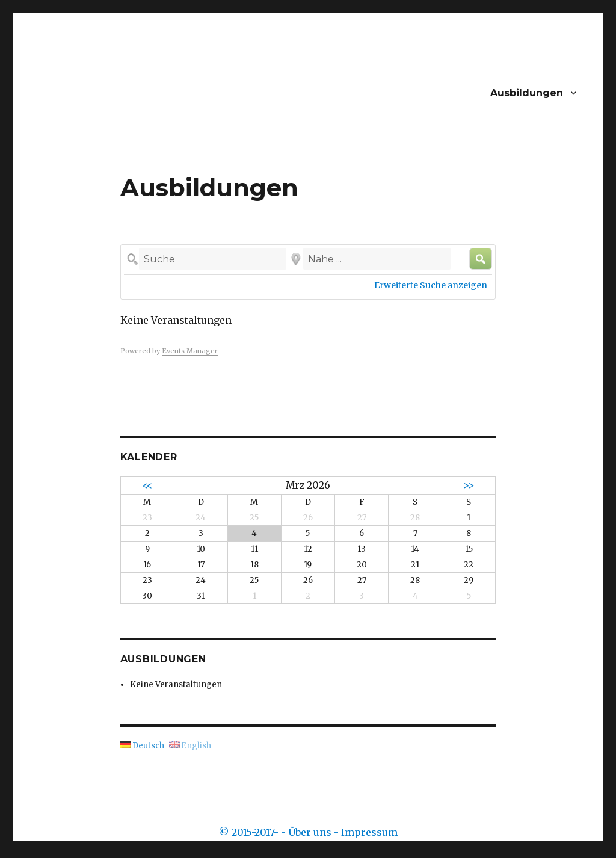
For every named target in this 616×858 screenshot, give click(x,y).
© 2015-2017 (246, 832)
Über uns (310, 832)
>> (469, 485)
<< (147, 485)
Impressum (369, 832)
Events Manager (190, 351)
